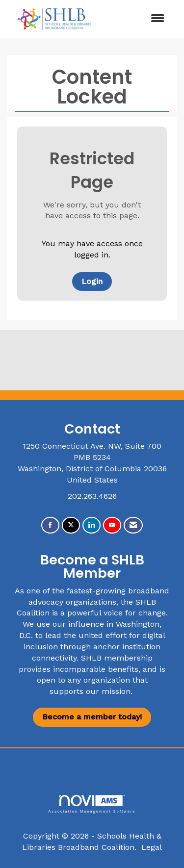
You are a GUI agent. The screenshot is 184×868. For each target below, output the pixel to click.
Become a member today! (92, 717)
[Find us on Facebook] (50, 525)
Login (92, 281)
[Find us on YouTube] (112, 525)
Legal (152, 847)
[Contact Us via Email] (133, 525)
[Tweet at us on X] (71, 525)
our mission (108, 691)
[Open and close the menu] (138, 19)
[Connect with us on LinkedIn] (92, 525)
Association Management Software (92, 804)
